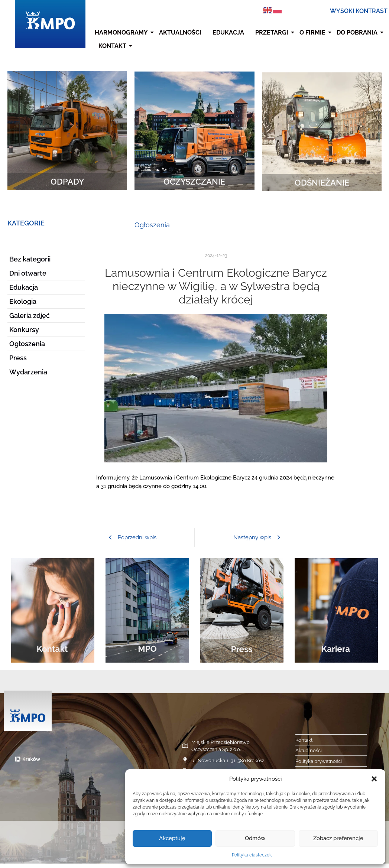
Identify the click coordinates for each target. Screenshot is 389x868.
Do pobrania (358, 32)
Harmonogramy (122, 32)
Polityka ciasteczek (252, 855)
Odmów (255, 838)
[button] (374, 779)
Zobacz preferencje (338, 838)
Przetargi (273, 32)
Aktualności (180, 32)
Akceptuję (172, 838)
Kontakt (113, 46)
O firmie (313, 32)
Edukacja (228, 32)
